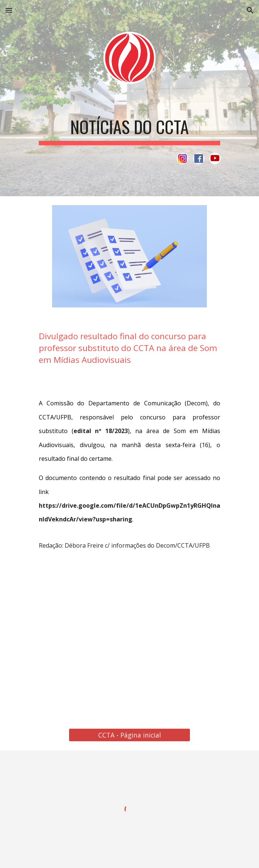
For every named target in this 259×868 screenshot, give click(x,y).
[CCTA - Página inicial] (129, 735)
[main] (129, 127)
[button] (9, 10)
